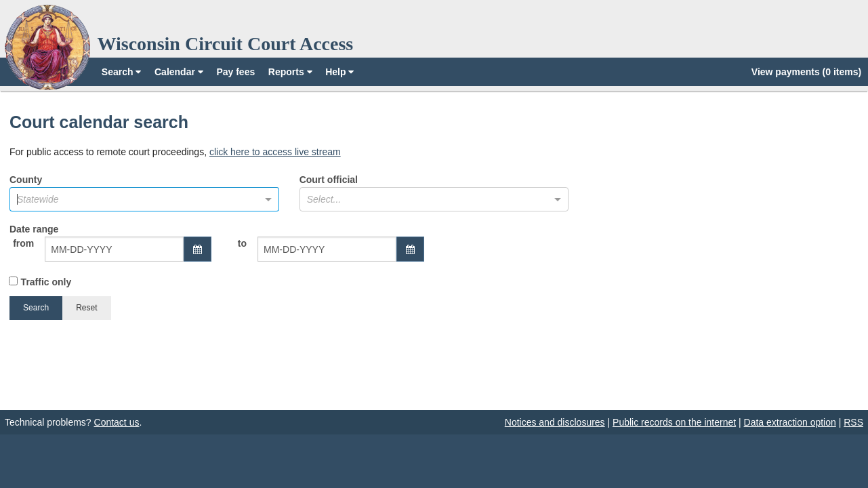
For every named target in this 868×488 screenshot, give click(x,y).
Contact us (117, 422)
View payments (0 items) (806, 72)
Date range (217, 249)
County (144, 193)
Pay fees (235, 72)
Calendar (179, 72)
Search (122, 72)
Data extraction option (790, 422)
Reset (86, 308)
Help (339, 72)
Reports (290, 72)
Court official (434, 193)
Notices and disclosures (555, 422)
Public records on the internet (674, 422)
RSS (853, 422)
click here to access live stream (275, 152)
